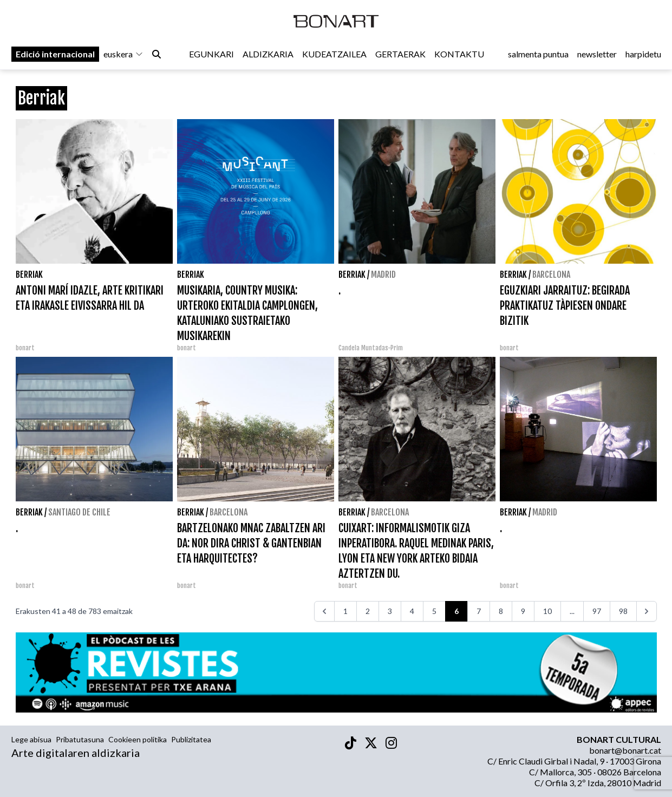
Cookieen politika (138, 739)
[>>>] (647, 611)
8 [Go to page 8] (501, 611)
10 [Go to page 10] (547, 611)
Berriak (29, 275)
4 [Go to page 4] (412, 611)
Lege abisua (31, 739)
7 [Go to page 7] (479, 611)
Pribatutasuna (80, 739)
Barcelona (551, 275)
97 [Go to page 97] (597, 611)
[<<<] (324, 611)
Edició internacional (55, 55)
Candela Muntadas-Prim (371, 348)
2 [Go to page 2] (368, 611)
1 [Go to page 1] (345, 611)
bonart (25, 348)
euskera (123, 55)
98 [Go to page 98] (623, 611)
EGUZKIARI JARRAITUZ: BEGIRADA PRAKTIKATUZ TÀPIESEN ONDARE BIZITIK (565, 306)
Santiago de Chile (79, 512)
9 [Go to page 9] (523, 611)
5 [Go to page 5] (434, 611)
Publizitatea (191, 739)
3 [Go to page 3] (390, 611)
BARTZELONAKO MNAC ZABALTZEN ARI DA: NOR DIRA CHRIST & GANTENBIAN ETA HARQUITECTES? (251, 543)
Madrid (383, 275)
